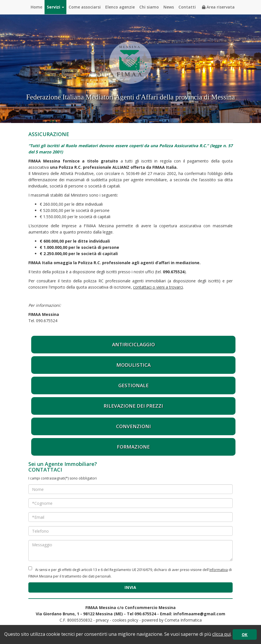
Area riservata (218, 7)
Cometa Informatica (183, 620)
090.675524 (174, 272)
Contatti (187, 7)
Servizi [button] (55, 7)
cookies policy (125, 620)
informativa (219, 570)
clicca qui (221, 634)
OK (245, 634)
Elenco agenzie (120, 7)
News (169, 7)
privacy (102, 620)
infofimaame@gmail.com (199, 614)
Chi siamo (149, 7)
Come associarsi (85, 7)
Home (36, 7)
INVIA (130, 587)
